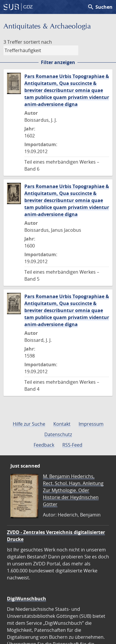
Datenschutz (58, 434)
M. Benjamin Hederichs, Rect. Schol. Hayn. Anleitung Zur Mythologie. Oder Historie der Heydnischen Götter (73, 490)
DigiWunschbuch (27, 599)
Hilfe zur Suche (29, 424)
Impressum (91, 424)
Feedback (44, 445)
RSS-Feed (72, 445)
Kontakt (62, 424)
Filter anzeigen (58, 62)
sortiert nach (38, 42)
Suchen (100, 7)
